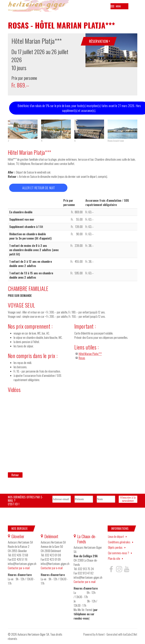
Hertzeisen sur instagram (119, 570)
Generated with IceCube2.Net (122, 635)
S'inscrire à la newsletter (128, 500)
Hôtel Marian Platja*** (90, 354)
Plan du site (114, 559)
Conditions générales (119, 543)
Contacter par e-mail (19, 569)
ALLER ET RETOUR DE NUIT (39, 188)
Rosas (82, 359)
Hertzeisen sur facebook (111, 570)
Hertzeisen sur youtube (127, 570)
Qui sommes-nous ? (119, 554)
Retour (15, 476)
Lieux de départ (116, 537)
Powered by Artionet (94, 635)
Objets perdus (115, 548)
